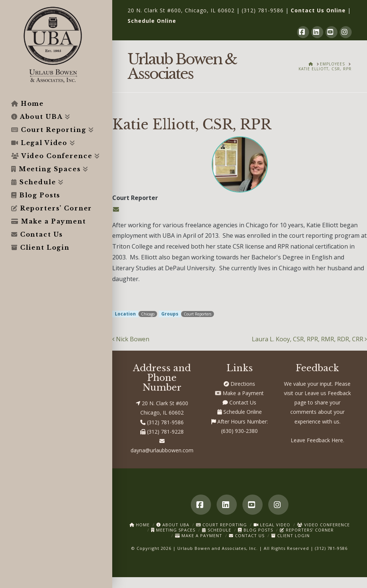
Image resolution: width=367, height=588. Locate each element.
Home (140, 525)
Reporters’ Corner (307, 530)
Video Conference (323, 525)
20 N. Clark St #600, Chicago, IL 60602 (181, 10)
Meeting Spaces (173, 530)
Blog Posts (256, 530)
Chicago (148, 314)
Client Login (290, 535)
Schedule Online (152, 21)
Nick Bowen (131, 339)
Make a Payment (239, 393)
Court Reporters (198, 314)
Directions (239, 384)
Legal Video (272, 525)
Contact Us (239, 402)
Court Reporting (221, 525)
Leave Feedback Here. (317, 440)
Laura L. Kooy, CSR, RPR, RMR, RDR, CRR (309, 339)
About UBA (173, 525)
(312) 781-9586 (263, 10)
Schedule (217, 530)
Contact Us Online (318, 10)
